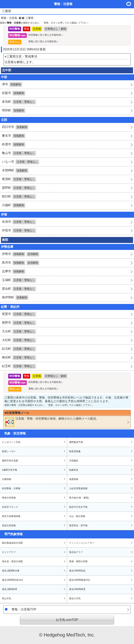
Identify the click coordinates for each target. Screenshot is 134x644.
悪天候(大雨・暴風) (79, 498)
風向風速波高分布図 (12, 543)
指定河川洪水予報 (78, 507)
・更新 (130, 4)
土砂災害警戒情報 (78, 488)
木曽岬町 (15, 171)
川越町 (14, 205)
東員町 (19, 179)
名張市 (19, 222)
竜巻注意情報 (9, 498)
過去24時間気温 (77, 571)
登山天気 (7, 598)
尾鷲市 (19, 314)
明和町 (14, 111)
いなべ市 (20, 162)
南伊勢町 (15, 298)
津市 (12, 85)
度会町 (19, 289)
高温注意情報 (9, 526)
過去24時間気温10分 (13, 580)
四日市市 (15, 127)
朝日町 (19, 197)
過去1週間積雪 (10, 589)
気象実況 (74, 470)
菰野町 (19, 188)
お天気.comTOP (67, 620)
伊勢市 (21, 254)
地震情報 (74, 479)
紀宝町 (19, 366)
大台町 (19, 332)
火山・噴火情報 (77, 516)
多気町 (19, 102)
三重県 (29, 18)
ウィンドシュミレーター (82, 543)
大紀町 (19, 340)
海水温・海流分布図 (12, 561)
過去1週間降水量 (11, 571)
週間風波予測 (76, 442)
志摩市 (14, 272)
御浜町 (19, 358)
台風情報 (7, 479)
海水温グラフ (76, 552)
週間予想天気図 (10, 461)
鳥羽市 (21, 263)
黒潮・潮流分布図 (78, 561)
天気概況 (74, 461)
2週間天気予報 (10, 470)
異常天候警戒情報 (11, 516)
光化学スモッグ (10, 507)
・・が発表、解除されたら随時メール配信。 (52, 422)
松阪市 (14, 93)
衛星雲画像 (75, 451)
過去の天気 (75, 598)
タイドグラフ (9, 552)
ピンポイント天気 (11, 442)
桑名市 (14, 136)
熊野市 (19, 323)
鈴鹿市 (14, 145)
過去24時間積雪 (77, 589)
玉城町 (19, 280)
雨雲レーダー (9, 451)
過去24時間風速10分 (80, 580)
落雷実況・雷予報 (78, 526)
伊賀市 (19, 231)
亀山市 (19, 153)
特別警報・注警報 (11, 488)
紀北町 (19, 349)
